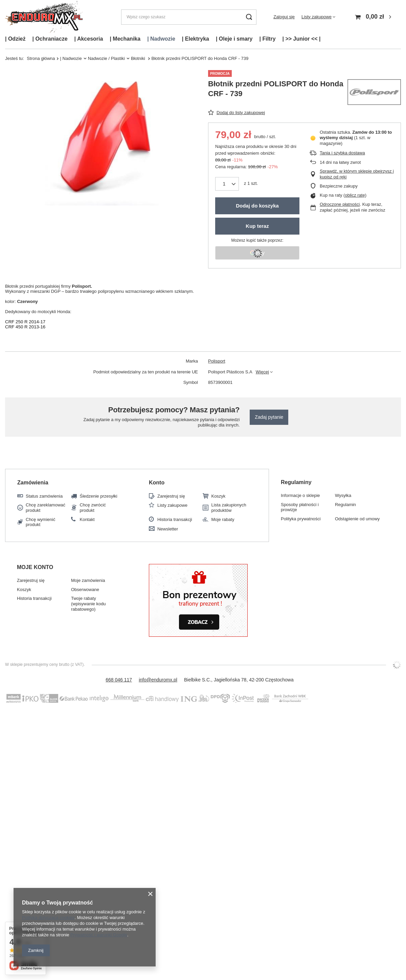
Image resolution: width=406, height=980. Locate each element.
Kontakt (87, 519)
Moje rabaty (223, 519)
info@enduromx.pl (158, 680)
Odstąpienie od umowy (357, 519)
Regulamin (345, 505)
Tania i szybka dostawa (342, 153)
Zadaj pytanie (269, 417)
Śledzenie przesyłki (98, 496)
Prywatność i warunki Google (99, 935)
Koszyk (218, 496)
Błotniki (139, 58)
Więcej (262, 372)
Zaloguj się (284, 17)
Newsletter (168, 529)
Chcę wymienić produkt (40, 522)
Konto (157, 483)
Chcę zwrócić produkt (93, 508)
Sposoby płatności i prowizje (300, 507)
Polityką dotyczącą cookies (48, 918)
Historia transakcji (175, 519)
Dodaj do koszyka (257, 206)
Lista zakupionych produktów (229, 508)
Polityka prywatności (301, 519)
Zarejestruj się (171, 496)
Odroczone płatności (340, 204)
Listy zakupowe (317, 17)
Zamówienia (33, 483)
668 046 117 (119, 680)
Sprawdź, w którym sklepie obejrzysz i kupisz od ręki (357, 174)
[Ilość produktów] (224, 184)
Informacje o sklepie (300, 495)
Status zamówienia (44, 496)
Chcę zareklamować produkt (46, 508)
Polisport (217, 361)
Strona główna (41, 58)
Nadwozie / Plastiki (106, 58)
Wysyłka (343, 495)
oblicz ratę (355, 195)
